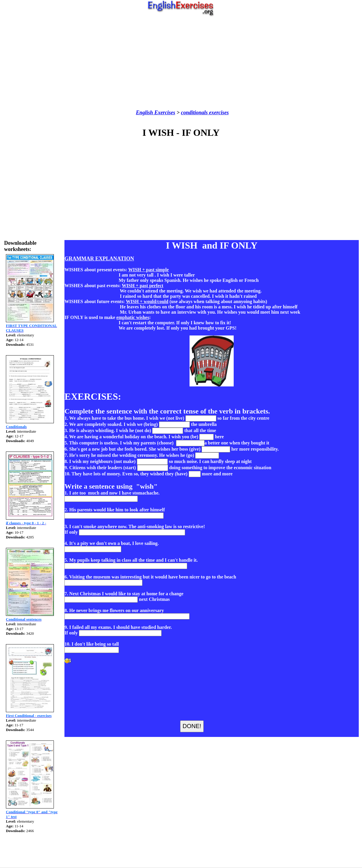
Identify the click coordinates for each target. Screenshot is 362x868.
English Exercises (156, 113)
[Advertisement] (181, 63)
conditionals (194, 113)
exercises (218, 113)
